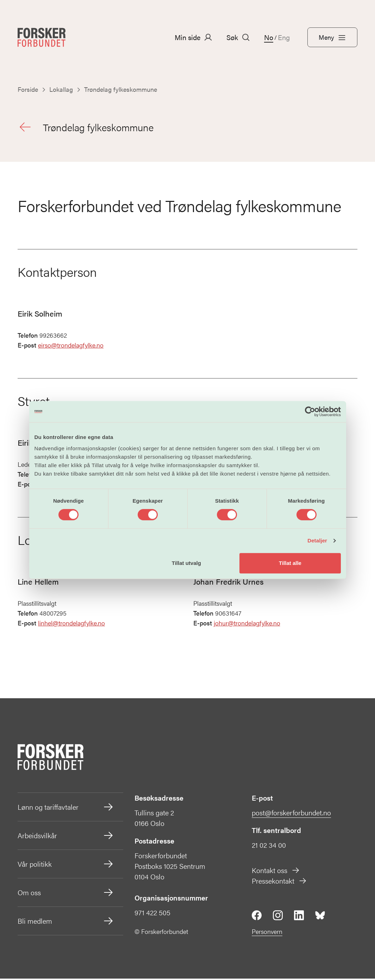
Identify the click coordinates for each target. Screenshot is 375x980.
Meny (332, 37)
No (269, 37)
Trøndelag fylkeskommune (87, 128)
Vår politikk (66, 865)
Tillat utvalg (186, 563)
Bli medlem (66, 922)
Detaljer (317, 540)
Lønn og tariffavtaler (66, 808)
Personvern (267, 933)
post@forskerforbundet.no (291, 814)
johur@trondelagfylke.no (247, 625)
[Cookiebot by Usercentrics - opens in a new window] (310, 412)
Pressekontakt (279, 882)
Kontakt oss (276, 871)
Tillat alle (290, 563)
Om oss (66, 894)
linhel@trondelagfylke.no (71, 625)
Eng (284, 37)
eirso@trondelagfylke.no (71, 347)
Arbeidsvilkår (66, 837)
